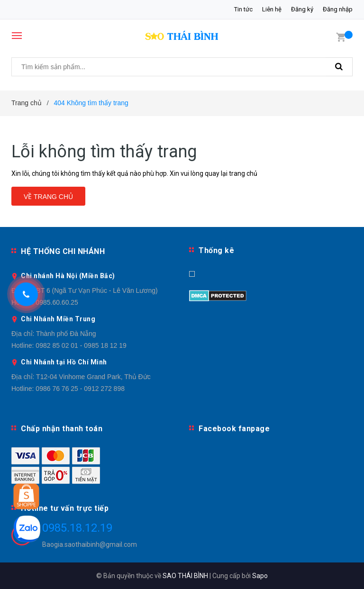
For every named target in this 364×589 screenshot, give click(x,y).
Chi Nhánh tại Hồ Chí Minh (64, 362)
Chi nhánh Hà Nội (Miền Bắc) (68, 276)
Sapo (260, 576)
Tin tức (243, 9)
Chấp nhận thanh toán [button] (62, 429)
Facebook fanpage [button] (234, 429)
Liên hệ (272, 9)
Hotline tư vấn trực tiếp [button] (65, 508)
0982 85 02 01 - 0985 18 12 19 (81, 345)
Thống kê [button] (216, 250)
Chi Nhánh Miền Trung (58, 319)
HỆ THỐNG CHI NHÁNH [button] (63, 251)
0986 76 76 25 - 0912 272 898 (80, 389)
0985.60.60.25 (57, 302)
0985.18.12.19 (77, 528)
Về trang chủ (48, 197)
